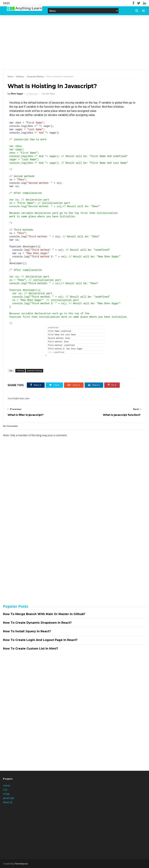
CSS (5, 790)
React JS (8, 802)
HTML (7, 794)
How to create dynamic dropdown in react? (37, 623)
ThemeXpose (21, 864)
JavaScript (9, 798)
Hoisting (20, 77)
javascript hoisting (35, 77)
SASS (6, 3)
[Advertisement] (74, 42)
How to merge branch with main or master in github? (44, 614)
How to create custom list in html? (31, 649)
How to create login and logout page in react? (40, 640)
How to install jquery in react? (27, 631)
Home (10, 77)
